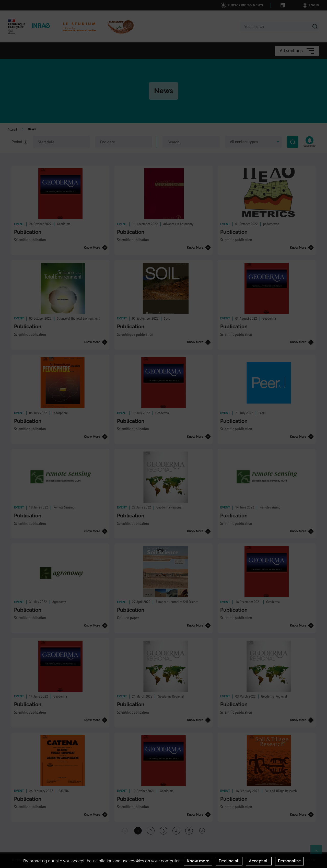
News (41, 860)
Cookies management (181, 860)
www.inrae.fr (306, 860)
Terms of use (144, 860)
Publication (28, 232)
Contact (63, 860)
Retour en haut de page (318, 853)
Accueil (12, 130)
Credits (86, 860)
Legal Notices (113, 860)
